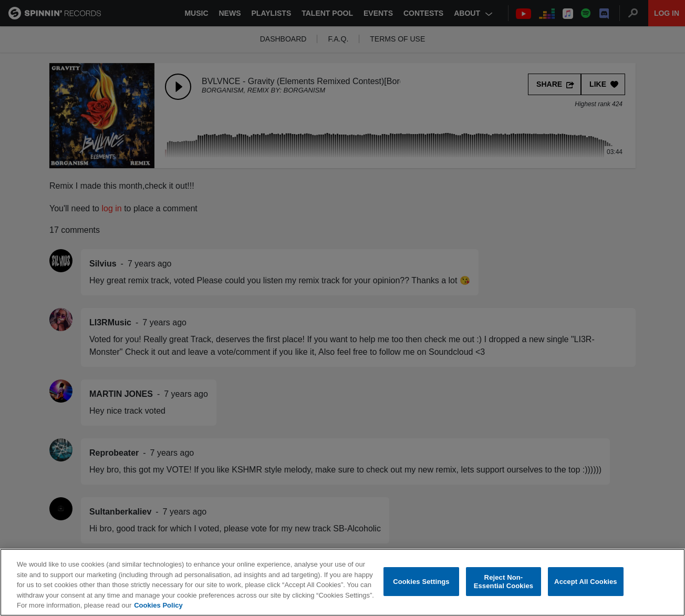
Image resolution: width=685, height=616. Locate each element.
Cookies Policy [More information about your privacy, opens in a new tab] (158, 608)
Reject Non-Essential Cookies (504, 584)
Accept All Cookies (586, 584)
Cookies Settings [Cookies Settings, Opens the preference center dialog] (421, 584)
